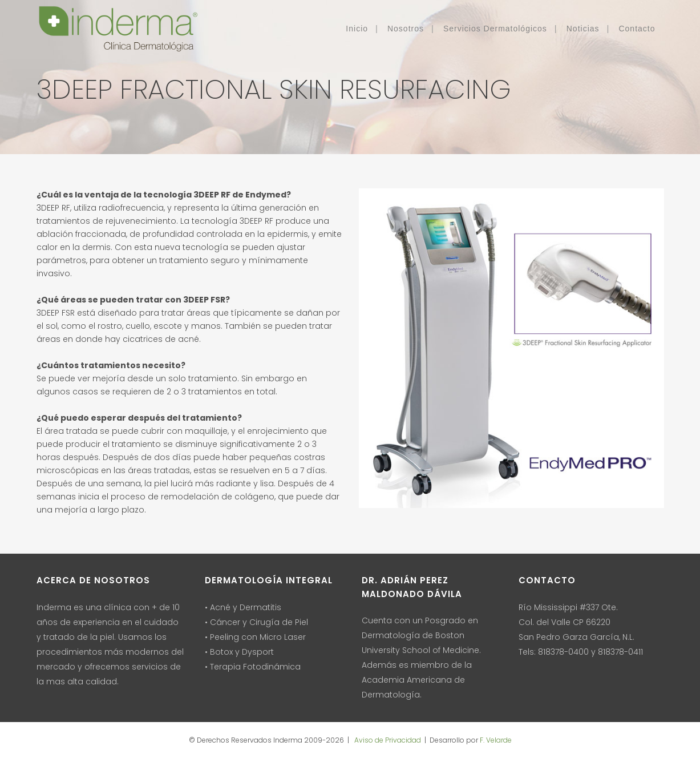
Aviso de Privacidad (387, 740)
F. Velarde (496, 740)
